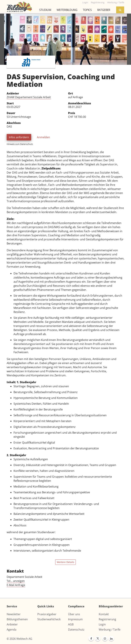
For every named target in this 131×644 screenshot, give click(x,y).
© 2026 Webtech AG (19, 639)
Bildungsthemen (17, 619)
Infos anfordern (19, 137)
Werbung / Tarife (110, 630)
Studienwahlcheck (49, 619)
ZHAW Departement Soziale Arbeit (29, 97)
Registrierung (107, 619)
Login (102, 624)
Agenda (12, 630)
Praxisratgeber (47, 614)
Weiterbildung (67, 10)
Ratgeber (104, 10)
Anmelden (43, 137)
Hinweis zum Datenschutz (20, 144)
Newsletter (14, 614)
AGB (71, 624)
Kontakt (104, 614)
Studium (45, 10)
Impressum (75, 619)
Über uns (74, 614)
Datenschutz (76, 630)
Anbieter (12, 624)
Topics (87, 10)
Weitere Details (65, 562)
